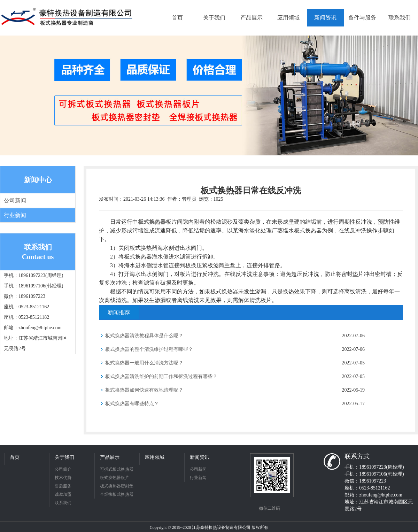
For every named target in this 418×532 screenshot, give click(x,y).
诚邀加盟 (63, 494)
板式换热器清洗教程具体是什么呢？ (144, 336)
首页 (15, 457)
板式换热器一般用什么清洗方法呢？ (144, 363)
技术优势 (63, 478)
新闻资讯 (200, 457)
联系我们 (63, 503)
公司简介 (63, 469)
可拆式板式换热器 (117, 469)
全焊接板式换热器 (117, 494)
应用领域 (155, 457)
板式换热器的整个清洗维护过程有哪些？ (149, 349)
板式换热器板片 (115, 478)
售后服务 (63, 486)
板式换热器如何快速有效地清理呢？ (144, 390)
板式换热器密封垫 (117, 486)
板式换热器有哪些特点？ (132, 404)
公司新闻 (15, 201)
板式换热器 (152, 222)
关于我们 (64, 457)
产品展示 (110, 457)
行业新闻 (15, 215)
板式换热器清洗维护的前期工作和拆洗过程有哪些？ (161, 376)
